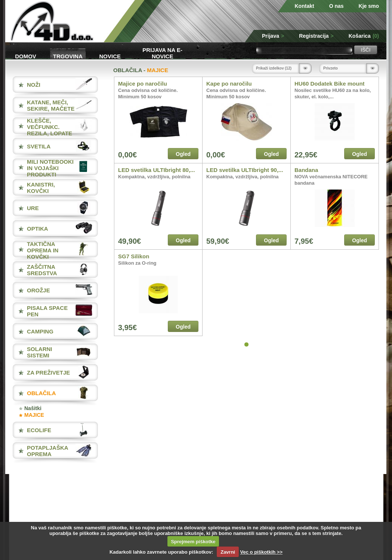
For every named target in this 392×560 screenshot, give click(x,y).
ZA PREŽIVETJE (48, 373)
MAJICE (34, 415)
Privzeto (331, 68)
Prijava (273, 36)
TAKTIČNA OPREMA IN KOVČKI (43, 250)
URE (33, 208)
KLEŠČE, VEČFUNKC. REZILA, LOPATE (50, 127)
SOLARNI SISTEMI (40, 352)
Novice (110, 56)
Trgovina (68, 56)
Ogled (183, 154)
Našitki (33, 408)
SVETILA (39, 146)
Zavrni (228, 552)
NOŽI (34, 85)
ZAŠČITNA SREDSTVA (42, 270)
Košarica (364, 36)
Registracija (316, 36)
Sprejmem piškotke (193, 541)
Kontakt (305, 6)
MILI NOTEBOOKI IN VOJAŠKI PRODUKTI (50, 168)
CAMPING (40, 331)
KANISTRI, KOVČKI (41, 188)
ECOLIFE (39, 430)
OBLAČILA (41, 393)
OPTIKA (38, 229)
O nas (337, 6)
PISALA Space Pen (47, 311)
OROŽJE (38, 290)
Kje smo (369, 6)
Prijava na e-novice (162, 53)
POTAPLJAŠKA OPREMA (47, 451)
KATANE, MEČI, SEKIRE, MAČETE (51, 105)
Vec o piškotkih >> (261, 552)
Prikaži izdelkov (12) (274, 68)
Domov (26, 56)
